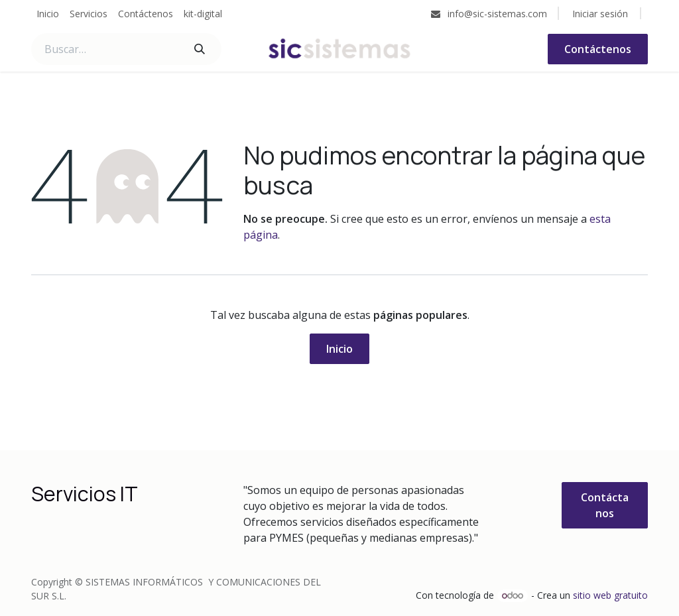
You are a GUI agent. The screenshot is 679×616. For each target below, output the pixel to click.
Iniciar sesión (600, 14)
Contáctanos (605, 505)
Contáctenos (598, 49)
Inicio (339, 349)
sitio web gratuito (610, 595)
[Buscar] (200, 49)
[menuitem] (48, 14)
